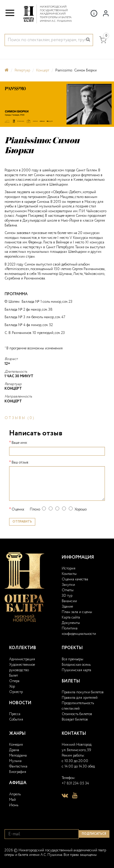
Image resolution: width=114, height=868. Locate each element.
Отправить (22, 522)
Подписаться (94, 834)
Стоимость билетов (77, 714)
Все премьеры (73, 659)
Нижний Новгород (77, 745)
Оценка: (18, 510)
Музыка (15, 761)
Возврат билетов (75, 719)
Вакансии (69, 601)
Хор (12, 686)
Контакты (69, 574)
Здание (67, 607)
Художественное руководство (22, 667)
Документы (71, 623)
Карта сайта (71, 617)
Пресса (15, 714)
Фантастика (18, 766)
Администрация (22, 659)
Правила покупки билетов (83, 692)
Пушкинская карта (76, 670)
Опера (14, 681)
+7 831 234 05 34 (75, 783)
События (16, 719)
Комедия (16, 745)
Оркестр (16, 692)
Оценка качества (75, 579)
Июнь (14, 805)
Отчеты (68, 590)
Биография (18, 772)
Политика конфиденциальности (79, 631)
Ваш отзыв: (21, 463)
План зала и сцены (77, 612)
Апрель (15, 794)
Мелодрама (18, 756)
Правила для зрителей (80, 698)
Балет (14, 676)
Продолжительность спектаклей (78, 706)
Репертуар (22, 70)
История (69, 568)
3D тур (67, 596)
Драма (14, 750)
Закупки (68, 585)
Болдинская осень (76, 665)
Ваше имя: (20, 443)
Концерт (43, 70)
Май (12, 800)
